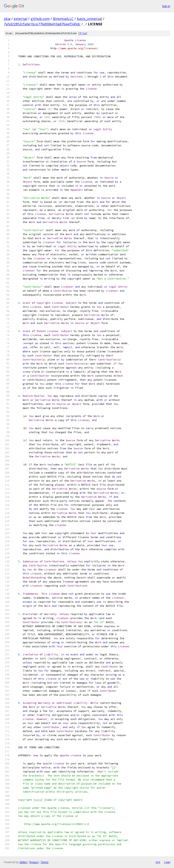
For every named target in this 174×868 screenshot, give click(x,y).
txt (158, 862)
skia (7, 19)
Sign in (166, 6)
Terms (44, 862)
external (20, 19)
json (167, 862)
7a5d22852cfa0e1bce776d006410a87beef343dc (42, 24)
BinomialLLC (63, 19)
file (83, 33)
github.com (40, 19)
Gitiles (23, 862)
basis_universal (89, 19)
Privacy (34, 862)
